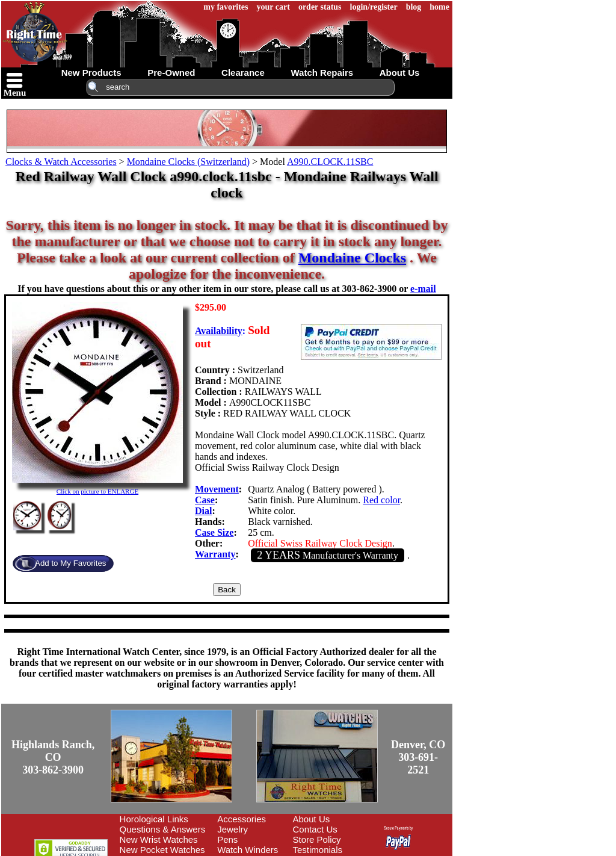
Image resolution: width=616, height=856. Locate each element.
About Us (312, 819)
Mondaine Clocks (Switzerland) (188, 162)
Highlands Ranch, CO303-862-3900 (53, 757)
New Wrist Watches (159, 839)
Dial (203, 511)
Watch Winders (248, 850)
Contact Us (315, 829)
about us (400, 73)
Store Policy (317, 839)
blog (414, 7)
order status (320, 7)
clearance (243, 73)
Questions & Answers (163, 829)
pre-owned (171, 73)
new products (91, 73)
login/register (374, 7)
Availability (219, 331)
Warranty (215, 554)
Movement (217, 489)
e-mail (423, 289)
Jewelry (233, 829)
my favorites (226, 7)
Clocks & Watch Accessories (61, 162)
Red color (381, 500)
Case (205, 500)
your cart (273, 7)
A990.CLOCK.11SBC (330, 162)
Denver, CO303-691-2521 (418, 757)
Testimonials (318, 850)
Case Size (214, 532)
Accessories (242, 819)
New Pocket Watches (162, 850)
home (439, 7)
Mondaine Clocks (352, 258)
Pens (227, 839)
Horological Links (154, 819)
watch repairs (322, 73)
